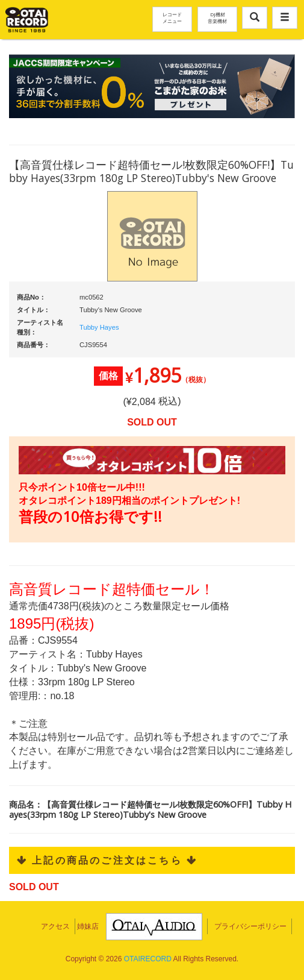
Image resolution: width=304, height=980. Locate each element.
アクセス (55, 926)
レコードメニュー (172, 17)
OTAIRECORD (148, 959)
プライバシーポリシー (250, 926)
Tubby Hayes (99, 327)
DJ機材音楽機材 (217, 17)
